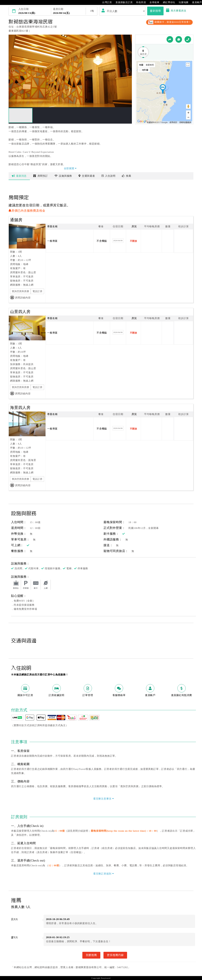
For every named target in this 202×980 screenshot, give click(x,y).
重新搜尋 (155, 11)
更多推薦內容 (115, 955)
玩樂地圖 (182, 2)
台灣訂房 (105, 2)
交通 (87, 176)
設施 (63, 176)
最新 (19, 176)
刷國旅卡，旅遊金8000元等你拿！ (169, 22)
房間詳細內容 (20, 298)
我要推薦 (91, 955)
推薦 (126, 176)
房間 (41, 176)
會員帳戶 (195, 2)
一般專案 (52, 241)
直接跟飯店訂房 (122, 2)
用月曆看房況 (176, 11)
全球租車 (153, 2)
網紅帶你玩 (167, 2)
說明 (109, 176)
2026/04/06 (118, 240)
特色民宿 (139, 2)
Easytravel (106, 978)
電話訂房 (37, 291)
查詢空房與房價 (20, 291)
